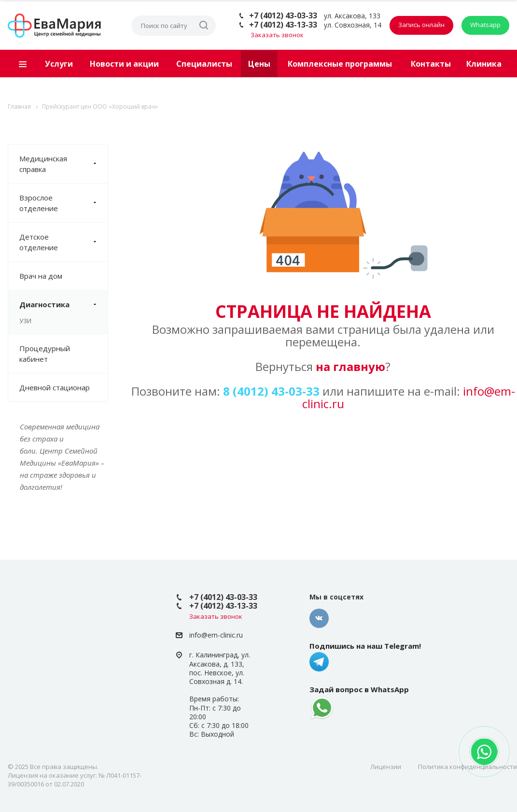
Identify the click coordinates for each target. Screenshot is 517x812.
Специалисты (204, 64)
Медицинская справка (63, 164)
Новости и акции (124, 64)
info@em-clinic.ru (216, 635)
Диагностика (63, 304)
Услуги (59, 64)
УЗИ (25, 321)
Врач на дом (41, 276)
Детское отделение (63, 242)
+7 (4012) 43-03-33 (283, 15)
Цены (259, 64)
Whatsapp (485, 25)
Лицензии (386, 767)
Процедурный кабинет (45, 354)
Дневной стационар (55, 387)
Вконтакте (319, 618)
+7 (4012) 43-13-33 (283, 25)
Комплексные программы (340, 64)
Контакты (431, 64)
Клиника (484, 64)
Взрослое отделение (63, 203)
